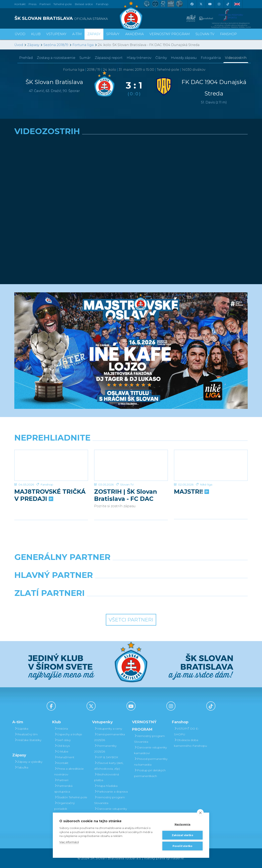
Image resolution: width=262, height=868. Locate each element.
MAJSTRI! (191, 492)
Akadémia (134, 34)
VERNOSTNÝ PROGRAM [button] (170, 34)
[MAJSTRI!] (211, 465)
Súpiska (21, 729)
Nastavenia (183, 824)
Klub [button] (36, 34)
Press (32, 4)
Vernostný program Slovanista (110, 800)
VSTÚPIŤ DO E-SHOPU (186, 731)
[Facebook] (192, 4)
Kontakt (61, 763)
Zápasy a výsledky (28, 762)
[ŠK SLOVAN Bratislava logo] (131, 15)
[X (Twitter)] (201, 4)
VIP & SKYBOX (106, 757)
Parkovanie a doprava (111, 792)
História (61, 729)
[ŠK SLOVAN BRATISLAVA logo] (71, 18)
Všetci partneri (131, 620)
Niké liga (206, 484)
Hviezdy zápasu (184, 58)
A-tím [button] (77, 34)
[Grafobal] (101, 585)
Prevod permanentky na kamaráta (151, 762)
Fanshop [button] (228, 34)
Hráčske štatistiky (28, 740)
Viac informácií (69, 842)
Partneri (61, 780)
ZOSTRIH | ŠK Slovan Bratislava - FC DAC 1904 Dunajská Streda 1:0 (128, 495)
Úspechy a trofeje (68, 734)
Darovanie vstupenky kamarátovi (111, 812)
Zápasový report (109, 58)
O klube (61, 751)
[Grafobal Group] (161, 603)
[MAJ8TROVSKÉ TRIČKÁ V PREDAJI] (51, 465)
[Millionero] (161, 585)
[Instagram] (219, 4)
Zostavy (56, 58)
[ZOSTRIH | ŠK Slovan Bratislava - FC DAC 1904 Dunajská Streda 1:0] (131, 465)
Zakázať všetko (182, 835)
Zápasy (33, 45)
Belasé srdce (84, 4)
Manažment (64, 757)
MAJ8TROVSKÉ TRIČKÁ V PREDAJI (50, 495)
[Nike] (131, 567)
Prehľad (26, 58)
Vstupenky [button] (56, 34)
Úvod (20, 34)
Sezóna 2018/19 (56, 45)
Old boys (62, 746)
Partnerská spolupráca (63, 789)
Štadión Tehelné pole (71, 797)
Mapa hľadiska (106, 786)
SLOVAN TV (205, 34)
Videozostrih (236, 58)
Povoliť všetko (183, 846)
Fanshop (102, 4)
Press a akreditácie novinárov (69, 772)
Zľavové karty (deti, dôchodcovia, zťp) (109, 766)
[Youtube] (210, 4)
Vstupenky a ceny (108, 729)
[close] (200, 813)
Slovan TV (127, 484)
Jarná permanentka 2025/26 (110, 737)
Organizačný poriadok (64, 806)
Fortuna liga (83, 45)
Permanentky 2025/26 (105, 749)
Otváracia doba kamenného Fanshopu (190, 743)
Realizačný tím (26, 734)
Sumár (85, 58)
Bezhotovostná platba (107, 777)
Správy (113, 34)
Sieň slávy (62, 740)
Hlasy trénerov (139, 58)
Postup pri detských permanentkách (150, 773)
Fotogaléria (211, 58)
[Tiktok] (228, 4)
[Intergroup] (101, 603)
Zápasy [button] (94, 34)
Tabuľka (21, 767)
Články (161, 58)
